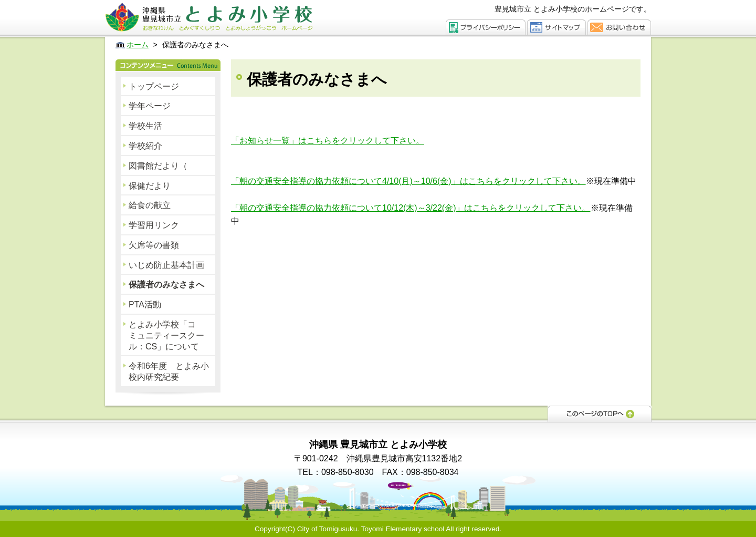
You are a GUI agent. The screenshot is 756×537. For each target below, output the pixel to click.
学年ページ (150, 106)
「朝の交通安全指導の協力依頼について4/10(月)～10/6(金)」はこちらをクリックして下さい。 (408, 181)
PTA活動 (145, 304)
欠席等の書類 (154, 245)
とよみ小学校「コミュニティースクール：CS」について (166, 335)
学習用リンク (154, 225)
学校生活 (145, 126)
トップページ (154, 86)
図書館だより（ (158, 166)
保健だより (150, 186)
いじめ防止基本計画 (166, 265)
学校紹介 (145, 146)
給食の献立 (150, 205)
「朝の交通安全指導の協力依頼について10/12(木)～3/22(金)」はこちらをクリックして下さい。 (411, 208)
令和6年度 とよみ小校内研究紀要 (169, 371)
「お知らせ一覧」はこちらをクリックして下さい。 (328, 141)
